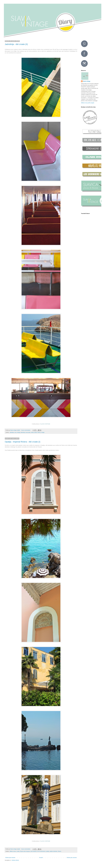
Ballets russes (13, 851)
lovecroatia (28, 432)
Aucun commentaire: (26, 430)
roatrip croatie (34, 432)
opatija (48, 851)
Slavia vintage (87, 81)
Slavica (39, 432)
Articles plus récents (10, 858)
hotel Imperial (33, 851)
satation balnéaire (53, 851)
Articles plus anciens (72, 858)
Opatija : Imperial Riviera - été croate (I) (23, 442)
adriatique (12, 432)
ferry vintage (17, 432)
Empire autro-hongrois (25, 851)
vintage (43, 432)
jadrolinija (23, 432)
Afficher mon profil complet (88, 103)
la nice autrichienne (41, 851)
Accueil (41, 858)
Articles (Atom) (15, 860)
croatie (18, 851)
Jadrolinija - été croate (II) (16, 44)
